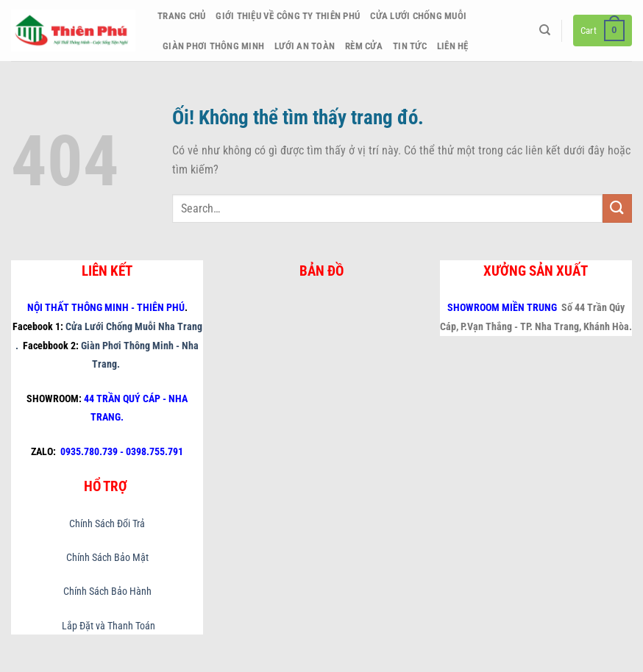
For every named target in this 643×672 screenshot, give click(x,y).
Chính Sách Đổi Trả (107, 524)
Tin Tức (410, 46)
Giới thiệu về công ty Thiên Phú (288, 16)
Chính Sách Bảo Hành (107, 591)
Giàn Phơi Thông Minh (213, 46)
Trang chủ (181, 16)
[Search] (545, 30)
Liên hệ (453, 46)
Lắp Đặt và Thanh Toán (107, 626)
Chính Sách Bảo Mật (107, 558)
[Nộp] (617, 208)
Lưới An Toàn (305, 46)
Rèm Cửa (364, 46)
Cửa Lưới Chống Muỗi (418, 16)
